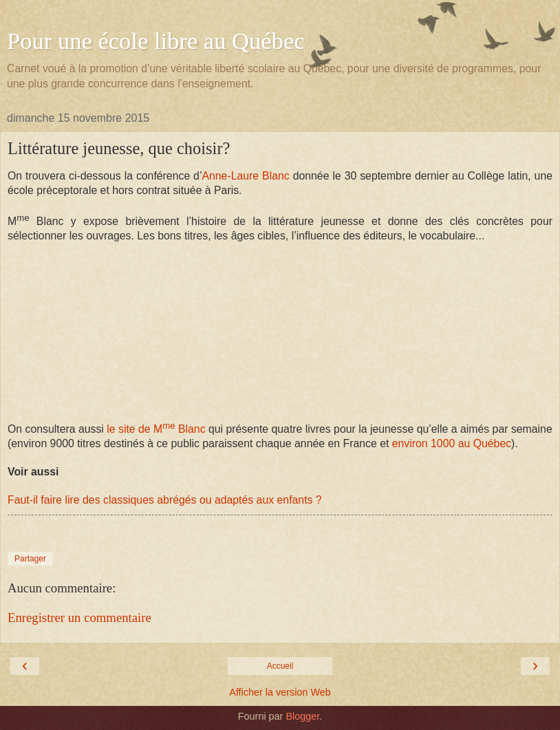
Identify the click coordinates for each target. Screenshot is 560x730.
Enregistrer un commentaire (79, 618)
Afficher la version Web (280, 692)
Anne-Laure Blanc (245, 176)
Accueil (280, 666)
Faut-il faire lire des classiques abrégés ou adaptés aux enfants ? (165, 500)
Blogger (302, 716)
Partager (30, 559)
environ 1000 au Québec (452, 443)
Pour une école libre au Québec (156, 41)
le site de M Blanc (155, 429)
